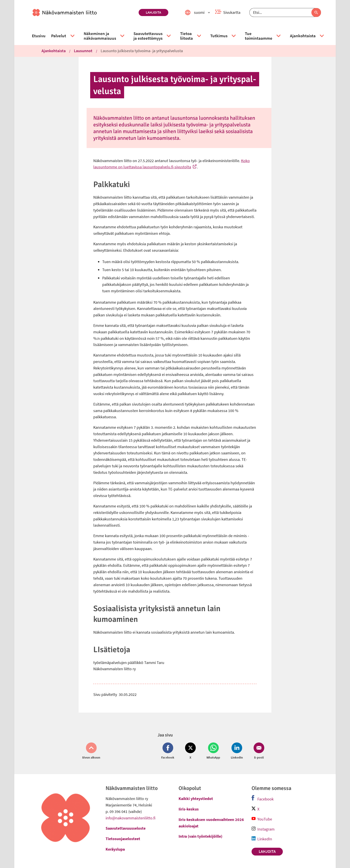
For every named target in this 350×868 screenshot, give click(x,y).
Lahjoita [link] (153, 12)
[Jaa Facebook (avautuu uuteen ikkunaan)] (169, 751)
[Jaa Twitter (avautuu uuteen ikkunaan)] (190, 751)
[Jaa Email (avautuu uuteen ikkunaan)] (258, 751)
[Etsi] (285, 12)
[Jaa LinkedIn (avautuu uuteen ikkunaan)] (237, 751)
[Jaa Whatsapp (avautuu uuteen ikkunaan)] (213, 751)
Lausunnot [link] (83, 51)
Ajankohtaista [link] (54, 51)
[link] (84, 12)
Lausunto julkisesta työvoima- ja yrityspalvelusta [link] (142, 51)
